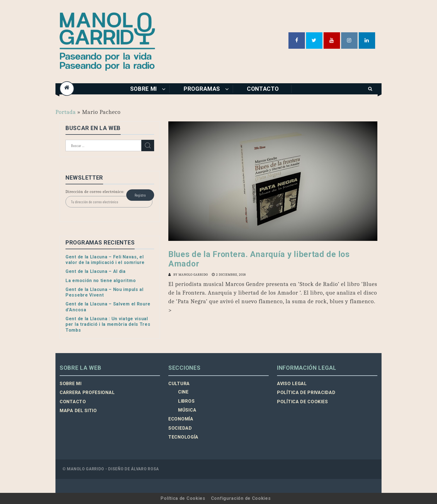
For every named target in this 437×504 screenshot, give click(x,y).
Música (187, 410)
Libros (186, 401)
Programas (202, 89)
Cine (183, 392)
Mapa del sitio (78, 411)
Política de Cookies (183, 498)
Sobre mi (144, 89)
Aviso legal (292, 384)
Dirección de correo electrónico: (95, 192)
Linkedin (367, 41)
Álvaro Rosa (145, 469)
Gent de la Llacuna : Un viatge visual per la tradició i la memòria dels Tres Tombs (108, 324)
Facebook (297, 41)
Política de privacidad (306, 392)
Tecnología (183, 437)
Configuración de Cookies (241, 498)
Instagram (349, 41)
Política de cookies (302, 402)
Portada (66, 112)
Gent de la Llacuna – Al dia (96, 271)
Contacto (263, 89)
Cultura (179, 384)
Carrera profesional (87, 392)
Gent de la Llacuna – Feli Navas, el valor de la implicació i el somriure (105, 260)
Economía (181, 419)
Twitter (314, 41)
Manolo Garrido (193, 275)
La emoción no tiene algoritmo (101, 281)
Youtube (332, 41)
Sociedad (180, 428)
